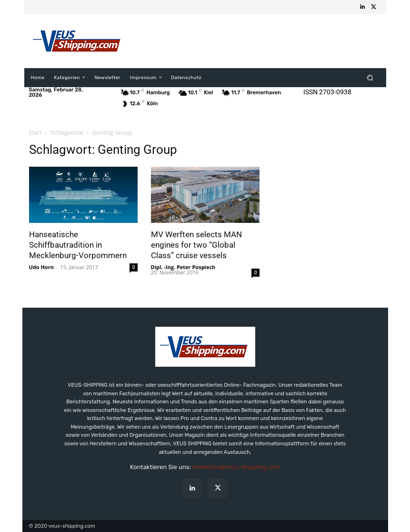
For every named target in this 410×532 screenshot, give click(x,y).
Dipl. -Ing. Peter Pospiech (183, 267)
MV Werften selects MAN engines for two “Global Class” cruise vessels (196, 245)
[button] (370, 77)
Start (35, 133)
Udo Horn (41, 267)
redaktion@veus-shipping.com (236, 467)
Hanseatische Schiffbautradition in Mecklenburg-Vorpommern (78, 245)
